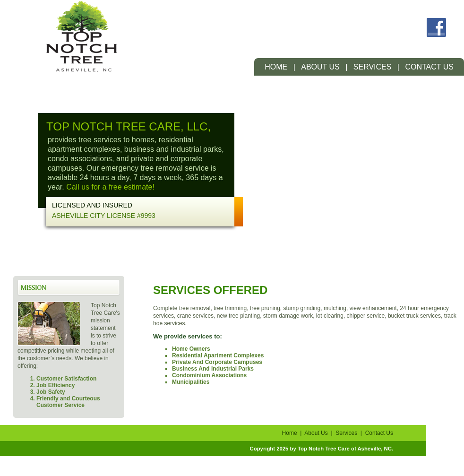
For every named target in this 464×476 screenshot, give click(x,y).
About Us (320, 67)
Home (276, 67)
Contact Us (429, 67)
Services (373, 67)
